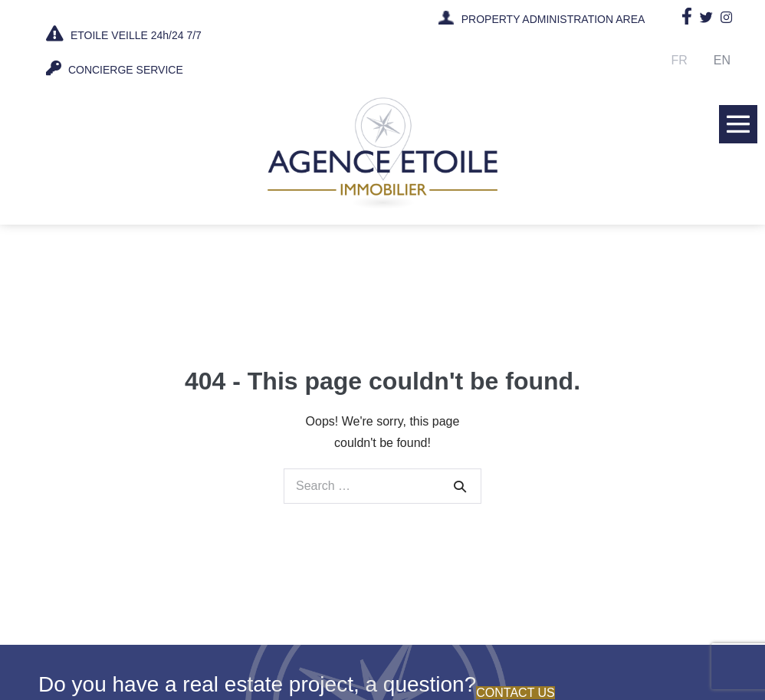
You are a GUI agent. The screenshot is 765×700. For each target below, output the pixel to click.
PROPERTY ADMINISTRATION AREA (553, 19)
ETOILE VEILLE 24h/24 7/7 (124, 34)
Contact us (515, 693)
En (722, 60)
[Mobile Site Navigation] (738, 124)
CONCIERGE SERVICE (115, 68)
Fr (680, 60)
